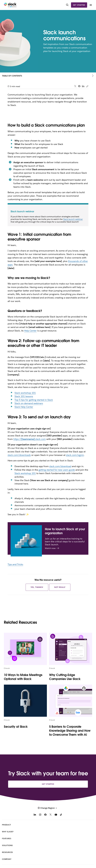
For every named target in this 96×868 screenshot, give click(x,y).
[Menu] (91, 5)
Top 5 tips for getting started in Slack (34, 400)
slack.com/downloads (19, 455)
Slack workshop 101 (25, 393)
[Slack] (10, 5)
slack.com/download (60, 466)
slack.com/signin (75, 455)
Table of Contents (12, 76)
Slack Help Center (24, 407)
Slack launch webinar (73, 219)
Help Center (30, 331)
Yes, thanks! (37, 587)
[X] (51, 815)
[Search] (67, 5)
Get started (79, 5)
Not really (60, 587)
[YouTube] (56, 815)
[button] (48, 808)
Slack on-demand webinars (29, 403)
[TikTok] (61, 815)
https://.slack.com (29, 439)
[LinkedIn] (35, 815)
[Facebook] (45, 815)
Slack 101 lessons (24, 396)
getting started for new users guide (57, 470)
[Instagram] (40, 815)
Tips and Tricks (15, 564)
